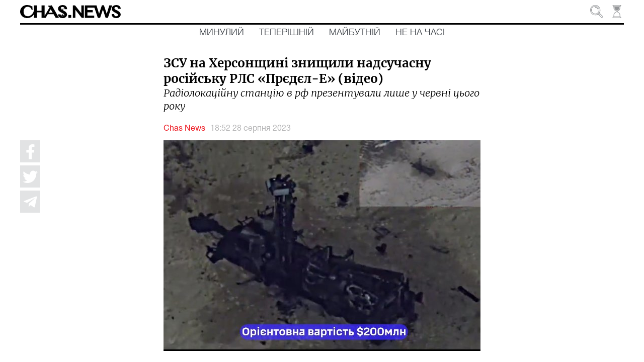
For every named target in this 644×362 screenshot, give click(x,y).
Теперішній (287, 33)
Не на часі (420, 33)
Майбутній (355, 33)
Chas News (184, 129)
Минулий (222, 33)
